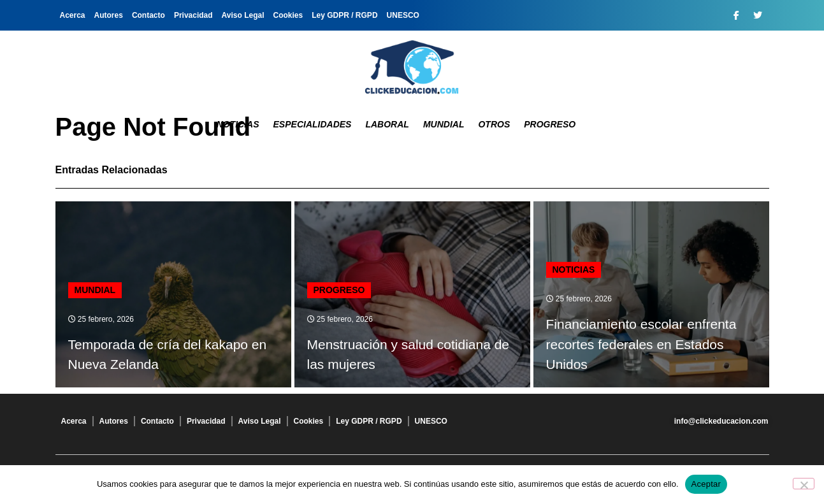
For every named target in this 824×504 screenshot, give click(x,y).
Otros (494, 124)
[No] (804, 484)
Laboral (387, 124)
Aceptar (706, 484)
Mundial (444, 124)
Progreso (550, 124)
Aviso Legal (243, 15)
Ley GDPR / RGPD (344, 15)
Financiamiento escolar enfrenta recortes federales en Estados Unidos (641, 344)
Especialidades (313, 124)
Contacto (148, 15)
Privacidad (193, 15)
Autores (109, 15)
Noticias (238, 124)
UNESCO (403, 15)
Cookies (288, 15)
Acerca (73, 15)
